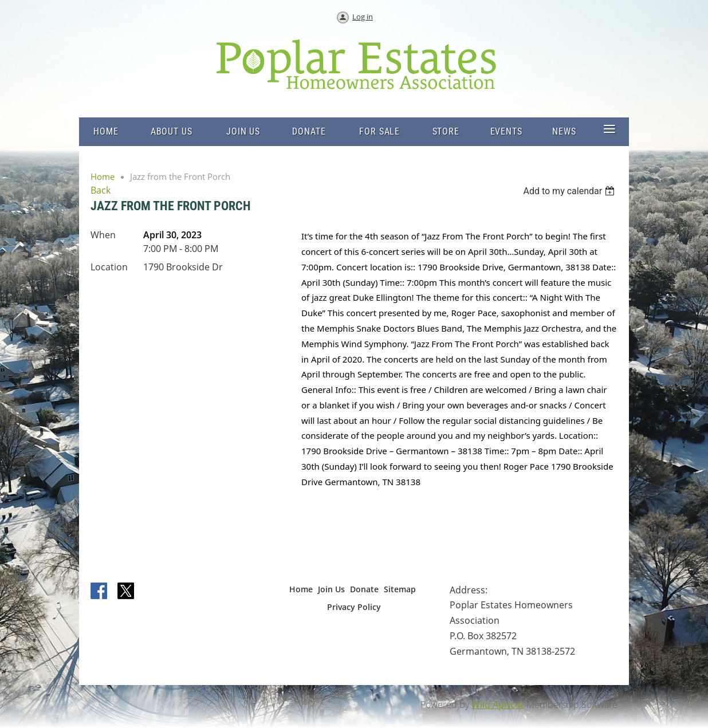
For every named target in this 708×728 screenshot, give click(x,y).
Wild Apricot (498, 705)
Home (103, 176)
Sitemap (400, 589)
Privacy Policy (354, 607)
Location (109, 267)
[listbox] (570, 191)
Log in (363, 17)
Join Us (331, 589)
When (103, 235)
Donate (364, 589)
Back (101, 190)
